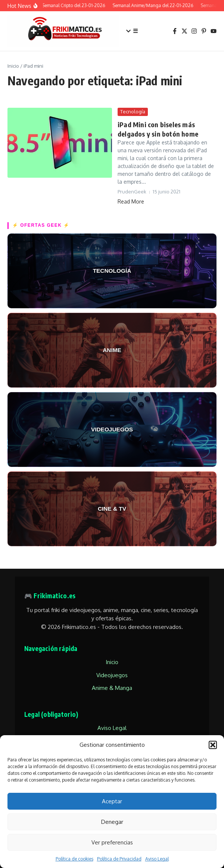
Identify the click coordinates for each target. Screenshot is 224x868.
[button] (213, 745)
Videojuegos (112, 675)
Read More (131, 201)
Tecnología (133, 111)
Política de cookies (74, 859)
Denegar (112, 822)
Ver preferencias (112, 842)
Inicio (13, 66)
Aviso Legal (157, 859)
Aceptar (112, 801)
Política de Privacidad (119, 859)
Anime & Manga (112, 688)
